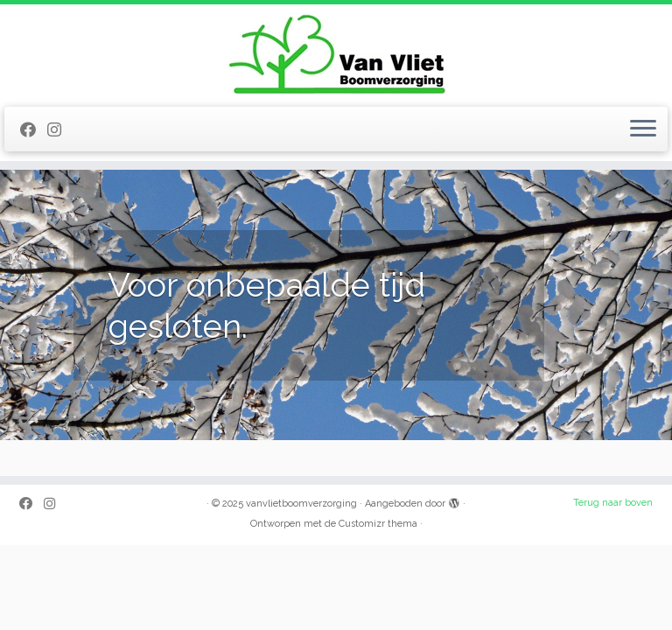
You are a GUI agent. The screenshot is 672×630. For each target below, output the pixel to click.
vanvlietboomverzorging (301, 504)
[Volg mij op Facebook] (34, 130)
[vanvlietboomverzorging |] (336, 53)
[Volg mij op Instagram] (60, 130)
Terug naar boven (613, 503)
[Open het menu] (643, 129)
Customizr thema (378, 524)
